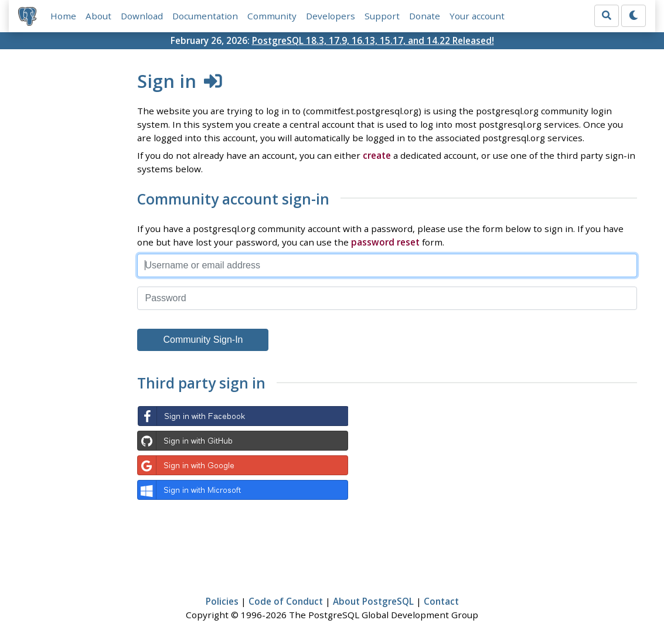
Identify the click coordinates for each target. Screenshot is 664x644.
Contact (441, 601)
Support (382, 16)
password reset (385, 242)
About (98, 16)
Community (272, 16)
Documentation (205, 16)
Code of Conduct (286, 601)
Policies (222, 601)
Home (63, 16)
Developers (331, 16)
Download (142, 16)
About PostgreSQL (373, 601)
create (377, 155)
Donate (425, 16)
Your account (477, 16)
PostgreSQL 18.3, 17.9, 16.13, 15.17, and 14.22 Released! (373, 40)
